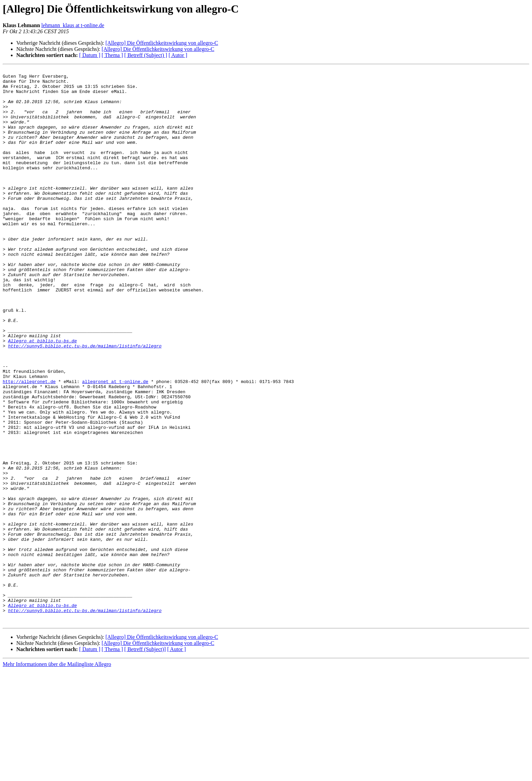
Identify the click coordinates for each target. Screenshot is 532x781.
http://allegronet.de (29, 444)
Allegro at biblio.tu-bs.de (43, 396)
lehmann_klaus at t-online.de (73, 25)
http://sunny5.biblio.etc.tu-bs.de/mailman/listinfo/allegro (85, 402)
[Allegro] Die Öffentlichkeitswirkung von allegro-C (162, 43)
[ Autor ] (178, 55)
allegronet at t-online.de (115, 444)
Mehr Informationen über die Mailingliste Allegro (57, 775)
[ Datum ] (90, 55)
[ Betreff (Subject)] (145, 760)
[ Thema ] (112, 55)
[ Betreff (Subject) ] (146, 55)
